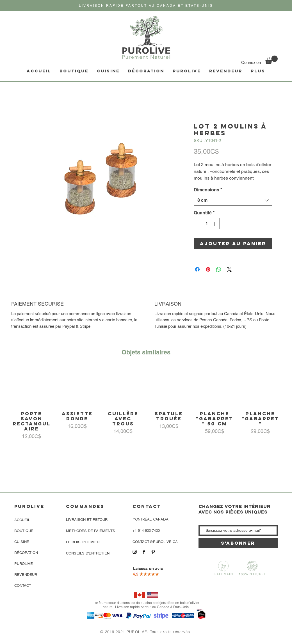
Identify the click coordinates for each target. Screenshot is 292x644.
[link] (271, 60)
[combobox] (233, 200)
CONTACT (23, 585)
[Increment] (215, 224)
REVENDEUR (26, 575)
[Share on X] (229, 269)
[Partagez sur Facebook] (197, 269)
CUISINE (22, 542)
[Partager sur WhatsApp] (219, 269)
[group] (146, 403)
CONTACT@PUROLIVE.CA (155, 542)
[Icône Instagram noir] (135, 552)
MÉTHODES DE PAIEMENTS (91, 531)
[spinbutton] (207, 224)
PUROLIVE (24, 564)
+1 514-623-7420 (146, 530)
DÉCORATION (26, 553)
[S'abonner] (238, 543)
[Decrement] (199, 224)
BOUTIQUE (24, 531)
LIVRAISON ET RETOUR (87, 520)
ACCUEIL (22, 520)
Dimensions (208, 190)
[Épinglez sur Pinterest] (208, 269)
